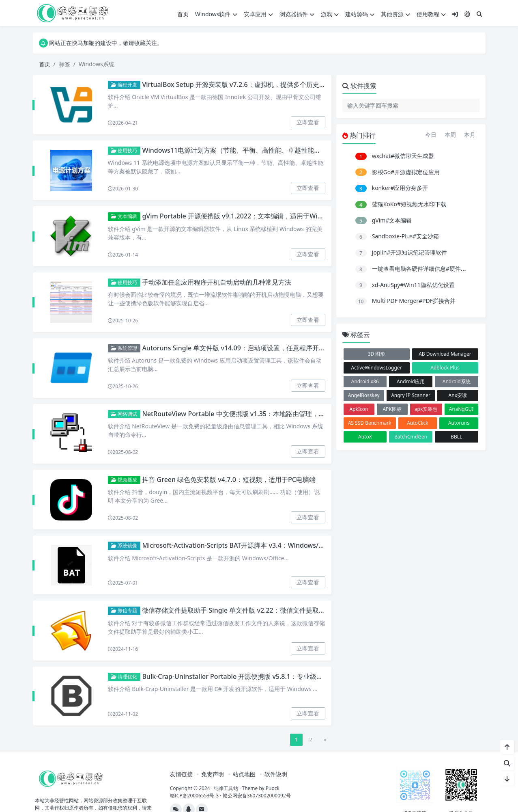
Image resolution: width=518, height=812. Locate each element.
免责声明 (213, 774)
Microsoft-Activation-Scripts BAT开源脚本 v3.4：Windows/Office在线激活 (252, 545)
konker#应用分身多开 (400, 188)
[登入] (455, 14)
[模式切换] (467, 14)
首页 (183, 14)
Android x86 (365, 381)
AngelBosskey (364, 395)
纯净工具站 (226, 788)
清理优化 (124, 677)
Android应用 (411, 381)
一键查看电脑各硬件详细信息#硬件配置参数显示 (433, 269)
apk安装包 (426, 409)
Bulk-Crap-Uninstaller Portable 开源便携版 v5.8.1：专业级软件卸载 (242, 676)
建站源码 (360, 14)
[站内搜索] (507, 763)
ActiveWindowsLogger (376, 368)
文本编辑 (124, 216)
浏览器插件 (297, 14)
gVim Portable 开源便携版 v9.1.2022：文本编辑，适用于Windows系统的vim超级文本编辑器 (278, 216)
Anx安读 (458, 395)
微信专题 (124, 610)
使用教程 (431, 14)
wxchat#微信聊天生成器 (403, 156)
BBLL (456, 437)
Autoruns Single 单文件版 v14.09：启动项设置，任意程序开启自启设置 (246, 348)
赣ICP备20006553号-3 (195, 796)
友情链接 (181, 774)
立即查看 (308, 122)
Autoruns (459, 423)
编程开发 (124, 85)
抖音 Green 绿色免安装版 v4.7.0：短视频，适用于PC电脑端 (229, 479)
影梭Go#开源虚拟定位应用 (406, 172)
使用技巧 (124, 150)
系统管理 (124, 348)
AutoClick (418, 423)
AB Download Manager (445, 354)
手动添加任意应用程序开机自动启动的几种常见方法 (217, 282)
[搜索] (479, 14)
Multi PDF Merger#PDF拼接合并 (414, 301)
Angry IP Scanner (411, 395)
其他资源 (395, 14)
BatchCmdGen (411, 437)
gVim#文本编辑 (392, 220)
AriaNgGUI (461, 409)
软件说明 (276, 774)
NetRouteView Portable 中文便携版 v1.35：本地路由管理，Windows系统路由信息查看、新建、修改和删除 (299, 414)
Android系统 (457, 381)
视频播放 (124, 480)
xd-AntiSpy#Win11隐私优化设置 (413, 285)
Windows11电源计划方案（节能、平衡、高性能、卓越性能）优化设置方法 (251, 150)
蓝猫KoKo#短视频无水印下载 (409, 204)
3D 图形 (377, 354)
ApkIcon (359, 409)
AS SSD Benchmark (370, 423)
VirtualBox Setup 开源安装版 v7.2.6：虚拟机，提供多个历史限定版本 (243, 84)
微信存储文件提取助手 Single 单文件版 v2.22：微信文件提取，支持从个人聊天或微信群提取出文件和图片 (295, 610)
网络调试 (124, 414)
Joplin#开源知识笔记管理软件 (410, 252)
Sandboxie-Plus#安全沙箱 (406, 236)
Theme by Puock (261, 788)
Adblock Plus (445, 368)
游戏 (330, 14)
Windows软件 (216, 14)
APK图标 (392, 409)
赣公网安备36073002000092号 (257, 796)
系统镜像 (124, 545)
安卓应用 (258, 14)
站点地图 (244, 774)
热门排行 (359, 135)
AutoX (365, 437)
